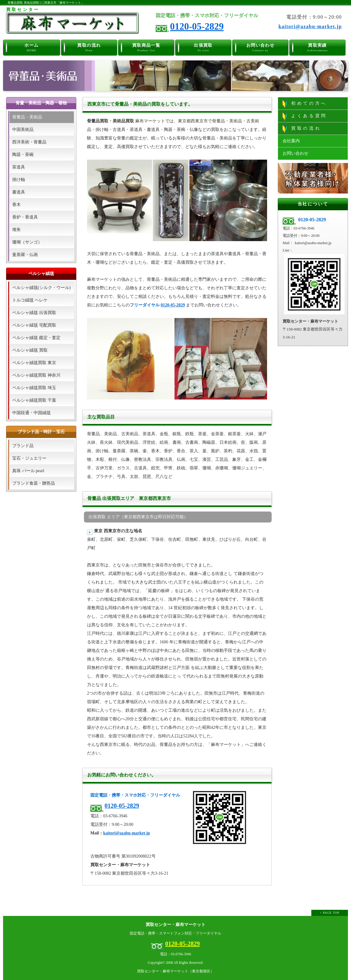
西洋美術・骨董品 (29, 142)
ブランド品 (23, 446)
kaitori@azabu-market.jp (310, 26)
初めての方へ (305, 104)
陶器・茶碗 (23, 155)
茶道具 (19, 167)
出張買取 (203, 46)
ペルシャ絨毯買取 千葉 (34, 400)
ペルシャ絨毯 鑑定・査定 (36, 338)
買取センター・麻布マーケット (175, 925)
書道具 (19, 192)
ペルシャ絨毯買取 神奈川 (36, 375)
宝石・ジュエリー (29, 458)
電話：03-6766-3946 (175, 954)
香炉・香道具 (25, 217)
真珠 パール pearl (28, 471)
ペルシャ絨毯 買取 (30, 350)
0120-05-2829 (197, 26)
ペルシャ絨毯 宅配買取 (34, 325)
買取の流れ (89, 46)
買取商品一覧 (146, 46)
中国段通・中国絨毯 (31, 413)
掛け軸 (19, 180)
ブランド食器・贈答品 (34, 483)
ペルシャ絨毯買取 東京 (34, 363)
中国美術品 (23, 130)
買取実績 (318, 46)
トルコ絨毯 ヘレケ (30, 300)
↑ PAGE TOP (330, 913)
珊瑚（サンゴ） (27, 242)
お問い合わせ (261, 46)
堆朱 (16, 230)
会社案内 (291, 141)
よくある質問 (305, 116)
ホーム (32, 46)
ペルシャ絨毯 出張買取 (34, 313)
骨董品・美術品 (27, 117)
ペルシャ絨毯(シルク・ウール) (41, 288)
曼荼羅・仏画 (25, 255)
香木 (16, 205)
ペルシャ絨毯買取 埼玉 (34, 388)
